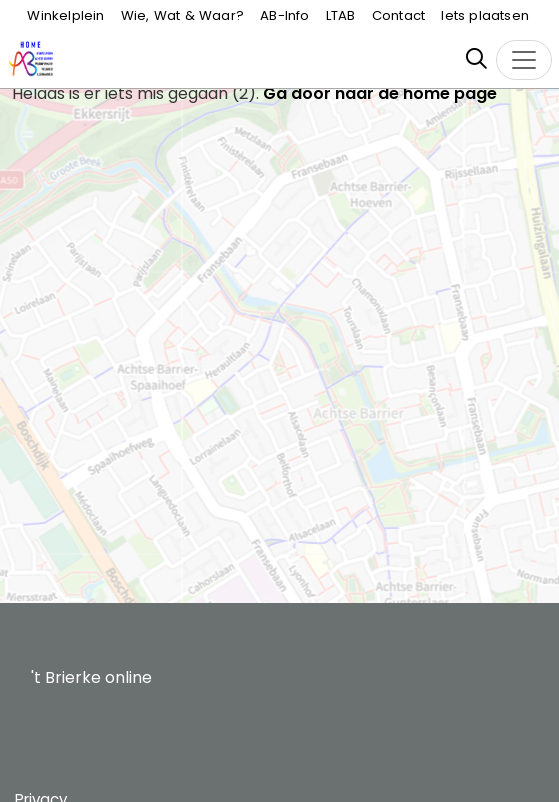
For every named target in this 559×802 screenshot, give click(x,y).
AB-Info (284, 15)
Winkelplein (65, 15)
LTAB (341, 15)
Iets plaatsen (485, 15)
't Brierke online (91, 677)
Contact (398, 15)
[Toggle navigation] (524, 60)
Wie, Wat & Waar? (182, 15)
